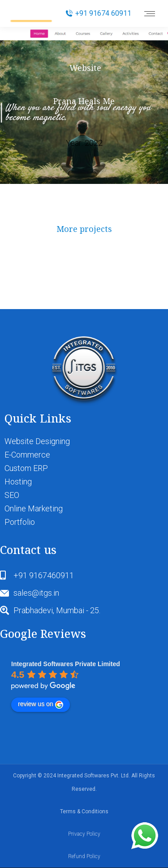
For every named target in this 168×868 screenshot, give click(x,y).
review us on (41, 704)
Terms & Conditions (84, 811)
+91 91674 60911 (98, 13)
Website (85, 68)
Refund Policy (84, 856)
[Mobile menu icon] (150, 14)
